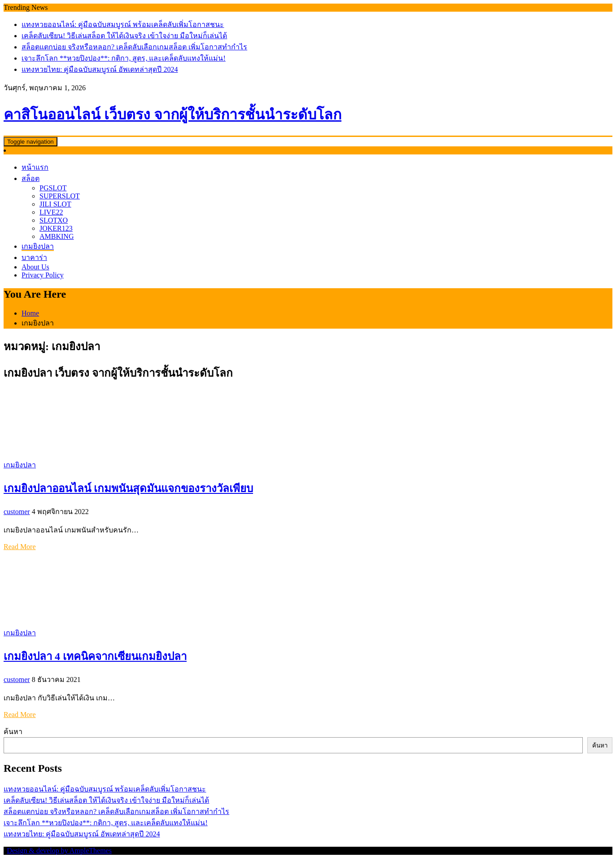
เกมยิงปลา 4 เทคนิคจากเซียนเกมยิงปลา (95, 656)
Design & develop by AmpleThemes (59, 851)
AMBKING (57, 236)
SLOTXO (54, 220)
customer (17, 512)
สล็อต (31, 178)
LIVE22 (51, 212)
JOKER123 (56, 228)
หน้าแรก (35, 167)
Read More (20, 547)
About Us (35, 267)
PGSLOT (53, 188)
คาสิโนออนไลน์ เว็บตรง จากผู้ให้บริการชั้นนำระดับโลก (173, 114)
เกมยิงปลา (38, 246)
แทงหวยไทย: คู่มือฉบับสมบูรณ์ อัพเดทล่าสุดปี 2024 (100, 69)
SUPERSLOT (60, 196)
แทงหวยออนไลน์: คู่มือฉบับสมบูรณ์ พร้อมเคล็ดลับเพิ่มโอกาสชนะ (123, 24)
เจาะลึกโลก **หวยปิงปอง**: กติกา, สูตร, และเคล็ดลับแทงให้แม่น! (124, 58)
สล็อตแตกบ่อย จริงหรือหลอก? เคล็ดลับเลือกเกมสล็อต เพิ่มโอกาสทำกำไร (134, 47)
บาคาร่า (34, 257)
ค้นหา (13, 732)
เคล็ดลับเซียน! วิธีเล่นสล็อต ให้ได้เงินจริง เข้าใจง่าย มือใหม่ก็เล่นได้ (124, 36)
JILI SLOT (55, 204)
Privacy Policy (43, 275)
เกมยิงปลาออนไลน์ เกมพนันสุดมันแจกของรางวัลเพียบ (128, 488)
